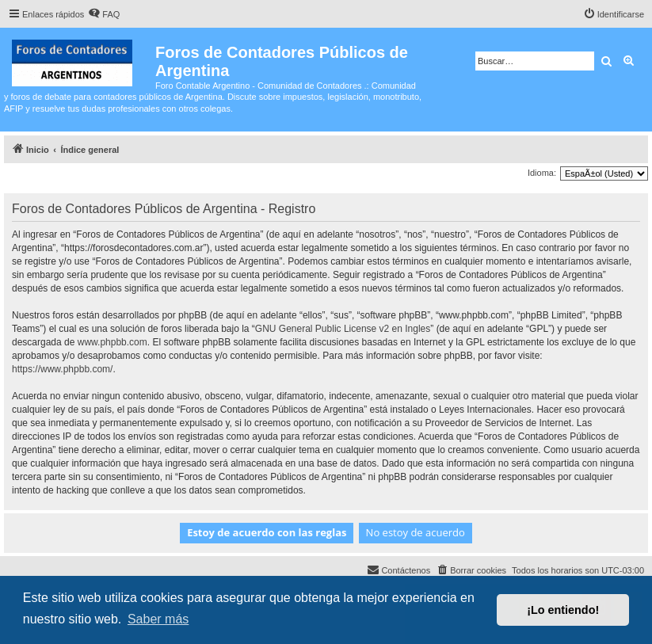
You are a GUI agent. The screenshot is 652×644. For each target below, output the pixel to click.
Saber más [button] (158, 619)
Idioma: (542, 173)
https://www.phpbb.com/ (62, 369)
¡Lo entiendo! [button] (563, 610)
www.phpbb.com (112, 342)
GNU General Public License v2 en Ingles (343, 329)
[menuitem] (104, 14)
